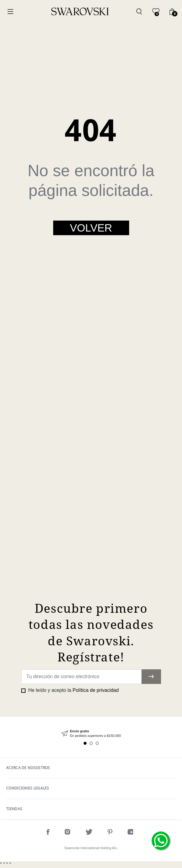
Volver (91, 228)
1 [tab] (85, 743)
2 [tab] (91, 743)
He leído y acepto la (73, 690)
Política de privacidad (96, 690)
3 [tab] (97, 743)
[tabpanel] (91, 734)
